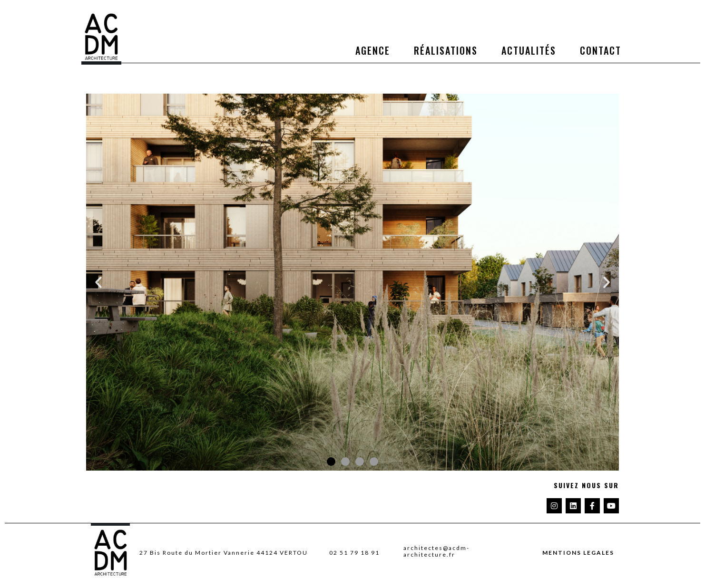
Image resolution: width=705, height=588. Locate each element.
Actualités (529, 50)
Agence (373, 50)
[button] (98, 282)
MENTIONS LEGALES (578, 553)
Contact (601, 50)
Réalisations (446, 50)
